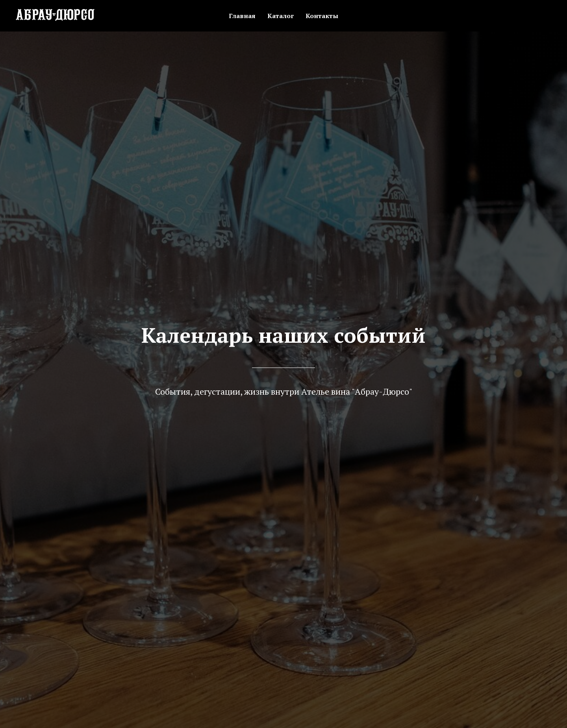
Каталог (281, 16)
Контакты (322, 16)
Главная (242, 16)
